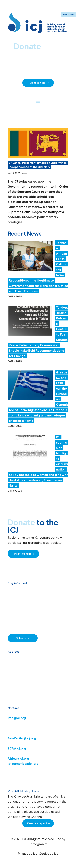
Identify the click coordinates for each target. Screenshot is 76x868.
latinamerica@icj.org (23, 763)
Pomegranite (38, 844)
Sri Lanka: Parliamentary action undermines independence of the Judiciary (38, 165)
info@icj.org (17, 718)
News (24, 173)
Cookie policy (49, 853)
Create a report (37, 823)
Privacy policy (28, 853)
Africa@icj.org (18, 758)
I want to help (37, 83)
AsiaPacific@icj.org (22, 738)
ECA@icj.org (17, 748)
